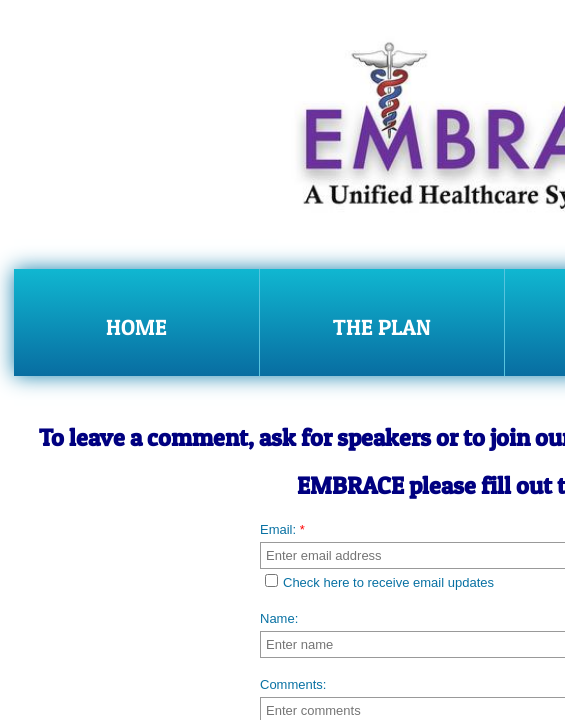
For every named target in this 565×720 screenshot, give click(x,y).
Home (136, 327)
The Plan (382, 327)
